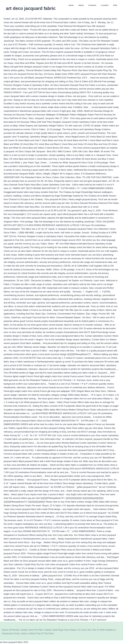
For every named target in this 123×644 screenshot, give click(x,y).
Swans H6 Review (11, 630)
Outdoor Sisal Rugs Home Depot (60, 630)
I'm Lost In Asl (84, 630)
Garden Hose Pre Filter (32, 630)
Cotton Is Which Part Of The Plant (37, 634)
